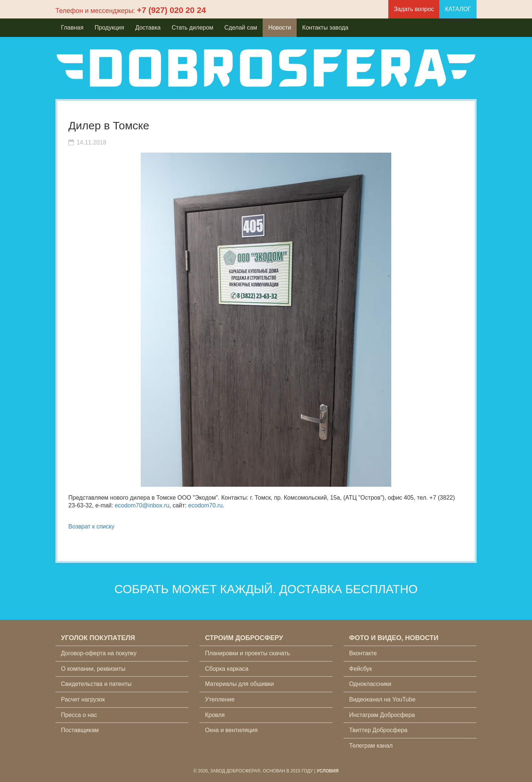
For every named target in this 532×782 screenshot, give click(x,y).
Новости (280, 28)
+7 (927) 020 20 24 (172, 10)
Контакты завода (325, 28)
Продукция (109, 28)
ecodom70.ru (205, 505)
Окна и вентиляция (231, 730)
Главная (72, 28)
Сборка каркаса (227, 669)
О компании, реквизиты (93, 669)
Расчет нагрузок (83, 699)
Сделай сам (241, 28)
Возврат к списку (91, 526)
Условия (328, 771)
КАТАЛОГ (458, 9)
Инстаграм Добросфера (382, 715)
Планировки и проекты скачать (248, 653)
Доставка (148, 28)
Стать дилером (193, 28)
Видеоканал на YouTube (382, 699)
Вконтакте (363, 653)
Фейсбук (361, 669)
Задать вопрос (414, 9)
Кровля (215, 715)
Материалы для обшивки (239, 684)
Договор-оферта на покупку (99, 653)
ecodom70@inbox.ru (142, 505)
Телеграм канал (371, 746)
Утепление (220, 699)
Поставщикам (80, 730)
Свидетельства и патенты (96, 684)
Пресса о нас (79, 715)
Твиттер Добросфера (378, 730)
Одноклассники (370, 684)
